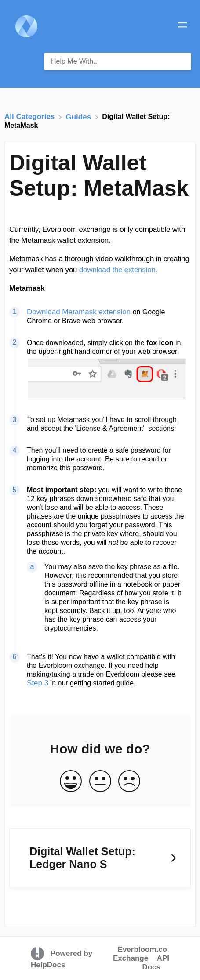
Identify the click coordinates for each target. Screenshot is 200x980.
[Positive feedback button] (71, 782)
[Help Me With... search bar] (118, 61)
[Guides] (80, 117)
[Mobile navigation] (182, 26)
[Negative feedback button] (129, 782)
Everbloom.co (142, 949)
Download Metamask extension (79, 312)
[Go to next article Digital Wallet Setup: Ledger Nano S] (100, 858)
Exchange (131, 958)
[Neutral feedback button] (100, 782)
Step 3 (38, 683)
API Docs (156, 963)
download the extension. (118, 270)
